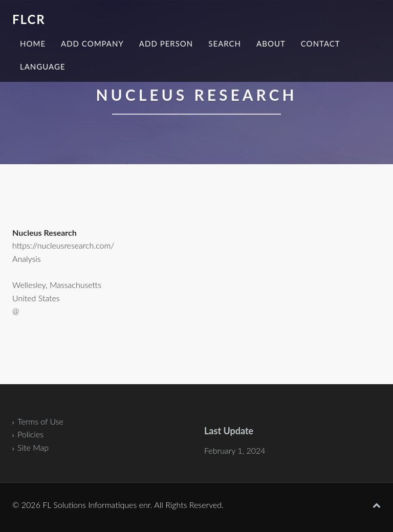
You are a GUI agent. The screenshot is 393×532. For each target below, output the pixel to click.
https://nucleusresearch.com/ (63, 246)
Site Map (33, 447)
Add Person (166, 43)
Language (43, 66)
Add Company (92, 43)
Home (33, 43)
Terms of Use (40, 421)
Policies (30, 434)
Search (225, 43)
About (271, 43)
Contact (321, 43)
